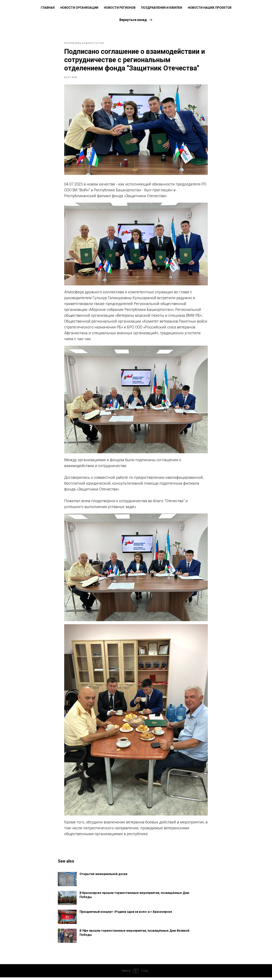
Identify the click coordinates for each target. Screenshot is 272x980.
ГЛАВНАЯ (48, 8)
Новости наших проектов (210, 8)
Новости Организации (79, 8)
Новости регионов (120, 8)
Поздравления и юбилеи (162, 8)
